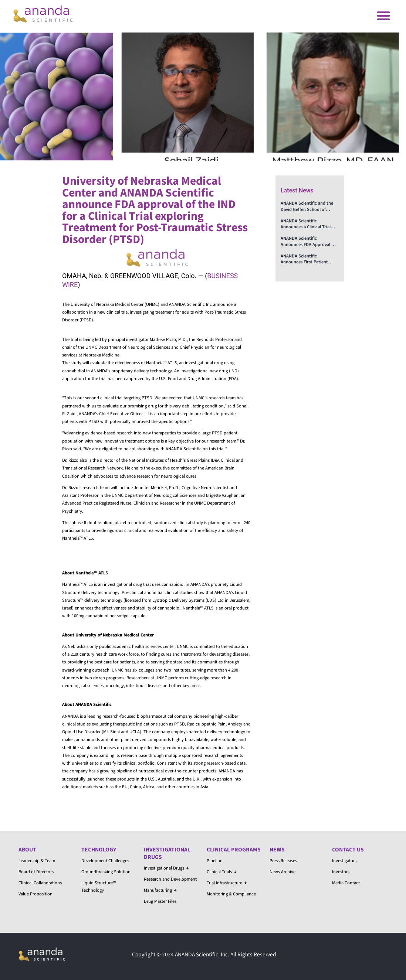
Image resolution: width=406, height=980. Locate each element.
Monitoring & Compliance (231, 894)
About (27, 850)
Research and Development (170, 879)
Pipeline (214, 861)
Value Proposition (35, 894)
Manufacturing (160, 890)
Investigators (344, 861)
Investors (341, 872)
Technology (99, 850)
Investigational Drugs (167, 853)
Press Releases (283, 861)
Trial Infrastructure (227, 883)
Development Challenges (105, 861)
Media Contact (346, 883)
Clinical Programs (234, 850)
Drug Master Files (160, 901)
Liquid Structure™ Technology (99, 887)
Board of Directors (36, 872)
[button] (383, 15)
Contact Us (348, 850)
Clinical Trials (222, 872)
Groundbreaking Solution (106, 872)
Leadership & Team (37, 861)
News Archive (282, 872)
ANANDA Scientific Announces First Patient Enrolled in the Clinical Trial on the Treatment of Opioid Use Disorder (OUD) (308, 259)
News (277, 850)
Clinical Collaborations (40, 883)
